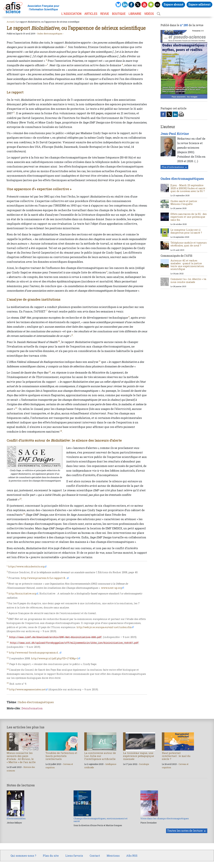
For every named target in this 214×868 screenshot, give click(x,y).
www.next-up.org (111, 588)
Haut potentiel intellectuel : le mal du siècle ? (176, 756)
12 (50, 372)
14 (61, 431)
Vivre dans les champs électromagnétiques (165, 818)
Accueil (11, 22)
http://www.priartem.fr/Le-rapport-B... (44, 578)
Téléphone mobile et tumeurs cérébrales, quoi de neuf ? (189, 244)
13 (16, 408)
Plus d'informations (173, 167)
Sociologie (144, 764)
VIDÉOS (149, 14)
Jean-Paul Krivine (175, 134)
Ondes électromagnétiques (50, 34)
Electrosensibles (16, 818)
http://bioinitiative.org (22, 593)
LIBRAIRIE (135, 14)
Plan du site (51, 856)
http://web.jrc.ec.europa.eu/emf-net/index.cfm (104, 627)
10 (59, 341)
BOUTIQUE (119, 14)
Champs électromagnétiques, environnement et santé (100, 820)
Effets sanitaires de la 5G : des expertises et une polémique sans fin (189, 217)
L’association (71, 14)
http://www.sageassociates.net (27, 689)
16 (24, 514)
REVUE (105, 14)
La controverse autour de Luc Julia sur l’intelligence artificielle (100, 756)
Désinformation (32, 708)
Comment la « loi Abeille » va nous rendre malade (188, 280)
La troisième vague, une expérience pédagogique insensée (139, 756)
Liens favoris (74, 856)
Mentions (113, 856)
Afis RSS (132, 856)
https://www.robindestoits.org (26, 566)
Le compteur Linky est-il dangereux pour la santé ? (186, 231)
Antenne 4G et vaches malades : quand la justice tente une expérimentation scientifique (187, 265)
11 (100, 361)
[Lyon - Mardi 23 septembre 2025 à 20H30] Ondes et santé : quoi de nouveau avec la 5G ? (188, 188)
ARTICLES (91, 14)
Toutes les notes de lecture (185, 831)
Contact (95, 856)
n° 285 (184, 25)
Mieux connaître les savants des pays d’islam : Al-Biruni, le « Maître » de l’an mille (21, 757)
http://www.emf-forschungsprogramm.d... (34, 653)
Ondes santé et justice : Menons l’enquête (184, 203)
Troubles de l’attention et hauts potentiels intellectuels (61, 756)
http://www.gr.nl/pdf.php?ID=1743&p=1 (55, 658)
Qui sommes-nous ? (23, 856)
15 (21, 499)
